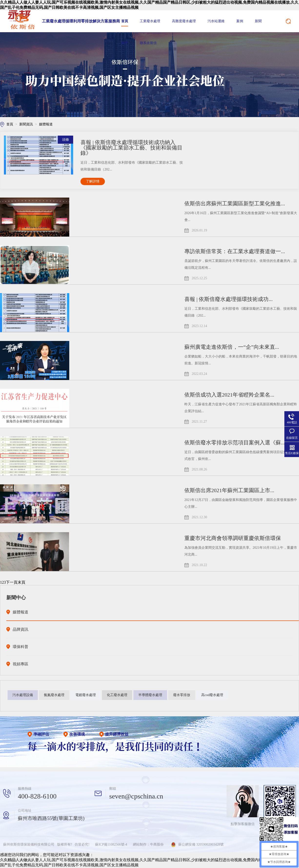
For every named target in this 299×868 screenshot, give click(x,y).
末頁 (21, 582)
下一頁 (12, 582)
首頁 (125, 21)
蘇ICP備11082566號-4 (111, 844)
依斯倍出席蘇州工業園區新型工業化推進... (235, 204)
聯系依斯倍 (148, 43)
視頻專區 (20, 664)
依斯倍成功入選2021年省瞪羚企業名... (229, 395)
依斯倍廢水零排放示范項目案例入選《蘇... (235, 443)
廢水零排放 (182, 695)
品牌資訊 (20, 629)
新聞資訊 (27, 124)
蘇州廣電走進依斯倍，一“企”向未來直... (232, 347)
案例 (240, 21)
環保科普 (20, 647)
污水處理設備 (23, 695)
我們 (125, 43)
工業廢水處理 (150, 21)
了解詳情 (93, 181)
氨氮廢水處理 (54, 695)
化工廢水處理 (117, 695)
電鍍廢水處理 (86, 695)
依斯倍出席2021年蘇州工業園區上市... (229, 490)
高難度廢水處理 (184, 21)
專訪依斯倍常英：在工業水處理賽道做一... (235, 251)
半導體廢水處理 (150, 695)
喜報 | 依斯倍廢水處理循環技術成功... (229, 299)
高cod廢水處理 (212, 695)
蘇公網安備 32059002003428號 (201, 844)
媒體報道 (46, 124)
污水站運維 (216, 21)
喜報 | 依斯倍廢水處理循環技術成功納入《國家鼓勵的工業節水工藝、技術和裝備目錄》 (131, 148)
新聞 (258, 21)
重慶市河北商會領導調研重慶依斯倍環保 (233, 538)
